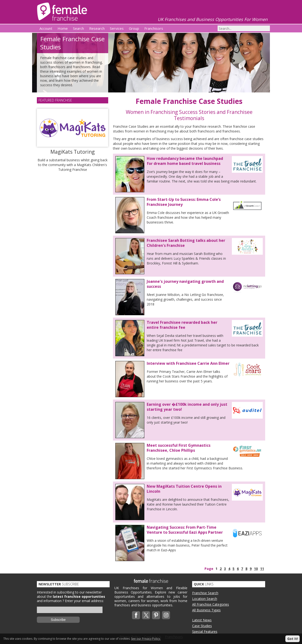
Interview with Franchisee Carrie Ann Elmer (188, 363)
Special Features (205, 631)
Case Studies (202, 626)
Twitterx (146, 615)
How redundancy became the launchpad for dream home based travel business (185, 161)
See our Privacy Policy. (146, 639)
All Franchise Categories (211, 604)
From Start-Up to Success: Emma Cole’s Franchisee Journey (184, 202)
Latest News (202, 620)
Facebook (136, 615)
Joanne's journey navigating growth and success (185, 284)
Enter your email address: (84, 601)
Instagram (166, 615)
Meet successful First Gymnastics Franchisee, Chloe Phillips (179, 448)
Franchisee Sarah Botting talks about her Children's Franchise (186, 243)
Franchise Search (205, 593)
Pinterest (156, 615)
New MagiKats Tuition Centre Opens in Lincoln (184, 489)
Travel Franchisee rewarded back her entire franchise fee (182, 325)
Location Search (205, 599)
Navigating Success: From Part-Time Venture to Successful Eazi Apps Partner (185, 530)
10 (256, 569)
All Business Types (206, 610)
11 (262, 569)
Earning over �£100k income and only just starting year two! (187, 407)
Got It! (293, 639)
